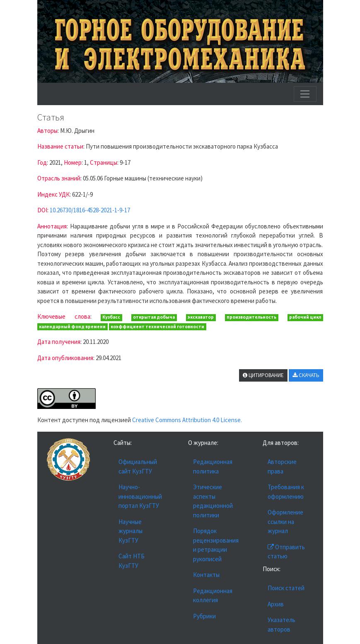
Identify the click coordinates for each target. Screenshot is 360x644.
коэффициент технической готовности (157, 327)
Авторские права (282, 466)
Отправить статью (286, 552)
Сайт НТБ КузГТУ (132, 561)
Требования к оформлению (286, 492)
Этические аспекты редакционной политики (213, 501)
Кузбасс (111, 317)
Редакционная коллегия (213, 596)
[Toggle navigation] (305, 94)
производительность (251, 317)
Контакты (206, 575)
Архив (276, 604)
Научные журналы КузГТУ (130, 531)
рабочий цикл (305, 317)
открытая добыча (154, 317)
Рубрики (204, 616)
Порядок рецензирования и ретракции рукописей (216, 545)
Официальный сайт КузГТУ (138, 466)
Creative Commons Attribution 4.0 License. (187, 420)
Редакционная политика (213, 466)
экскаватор (201, 317)
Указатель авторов (281, 625)
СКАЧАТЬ (306, 375)
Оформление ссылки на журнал (285, 521)
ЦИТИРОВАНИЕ (263, 375)
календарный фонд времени (72, 327)
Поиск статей (286, 588)
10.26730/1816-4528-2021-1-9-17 (90, 210)
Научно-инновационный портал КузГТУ (140, 496)
